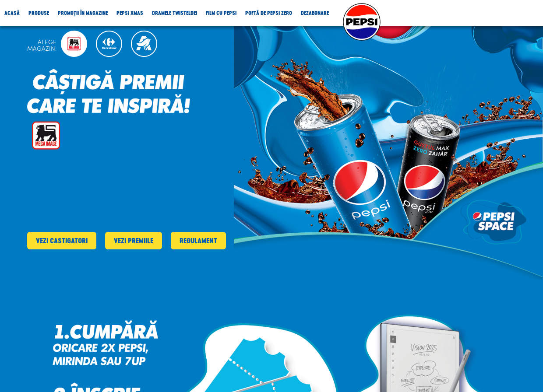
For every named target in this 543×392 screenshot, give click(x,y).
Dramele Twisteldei (175, 13)
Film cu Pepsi (221, 13)
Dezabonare (315, 13)
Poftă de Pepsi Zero (269, 13)
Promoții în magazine (83, 13)
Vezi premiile (134, 241)
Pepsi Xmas (130, 13)
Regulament (198, 241)
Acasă (12, 13)
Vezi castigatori (62, 241)
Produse (39, 13)
